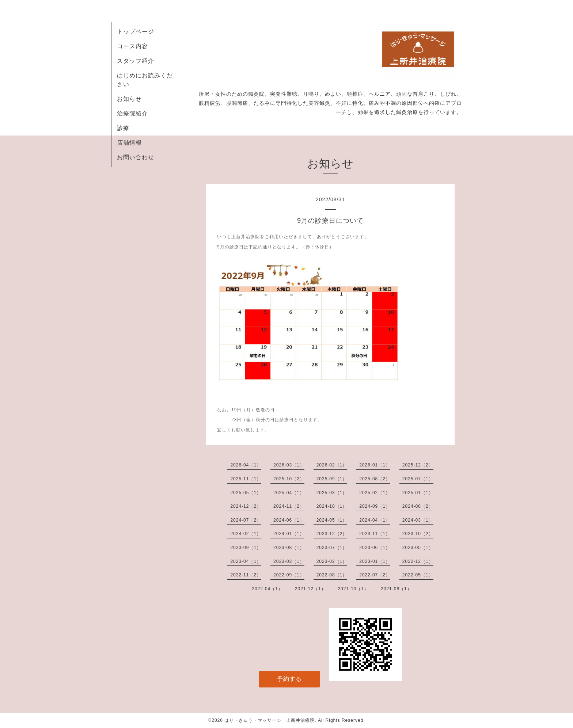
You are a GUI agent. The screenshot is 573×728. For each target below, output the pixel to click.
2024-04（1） (375, 520)
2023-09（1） (246, 548)
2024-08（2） (418, 506)
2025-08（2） (375, 479)
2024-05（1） (332, 520)
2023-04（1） (246, 561)
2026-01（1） (375, 465)
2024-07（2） (246, 520)
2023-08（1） (289, 548)
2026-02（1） (332, 465)
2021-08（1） (396, 589)
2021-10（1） (353, 589)
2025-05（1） (246, 493)
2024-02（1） (246, 534)
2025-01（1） (418, 493)
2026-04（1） (246, 465)
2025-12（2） (418, 465)
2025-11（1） (246, 479)
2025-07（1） (418, 479)
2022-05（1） (418, 575)
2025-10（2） (289, 479)
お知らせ (129, 99)
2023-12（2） (332, 534)
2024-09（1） (375, 506)
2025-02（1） (375, 493)
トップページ (136, 32)
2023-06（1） (375, 548)
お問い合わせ (136, 157)
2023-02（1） (332, 561)
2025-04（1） (289, 493)
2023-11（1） (375, 534)
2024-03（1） (418, 520)
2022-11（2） (246, 575)
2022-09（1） (289, 575)
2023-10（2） (418, 534)
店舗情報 (129, 143)
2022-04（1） (267, 589)
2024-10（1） (332, 506)
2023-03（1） (289, 561)
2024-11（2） (289, 506)
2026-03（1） (289, 465)
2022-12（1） (418, 561)
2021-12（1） (310, 589)
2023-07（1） (332, 548)
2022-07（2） (375, 575)
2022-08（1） (332, 575)
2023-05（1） (418, 548)
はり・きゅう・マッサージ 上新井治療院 (270, 720)
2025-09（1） (332, 479)
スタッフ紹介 (136, 61)
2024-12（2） (246, 506)
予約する (289, 679)
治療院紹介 (132, 113)
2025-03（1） (332, 493)
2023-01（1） (375, 561)
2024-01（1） (289, 534)
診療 (123, 128)
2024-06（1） (289, 520)
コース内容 (132, 46)
